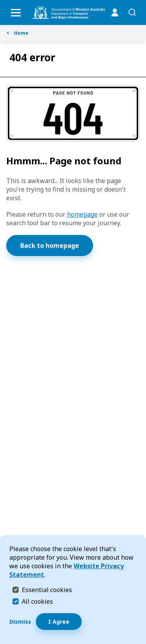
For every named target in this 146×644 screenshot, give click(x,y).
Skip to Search (2, 2)
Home (17, 33)
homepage (82, 214)
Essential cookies (47, 590)
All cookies (37, 601)
